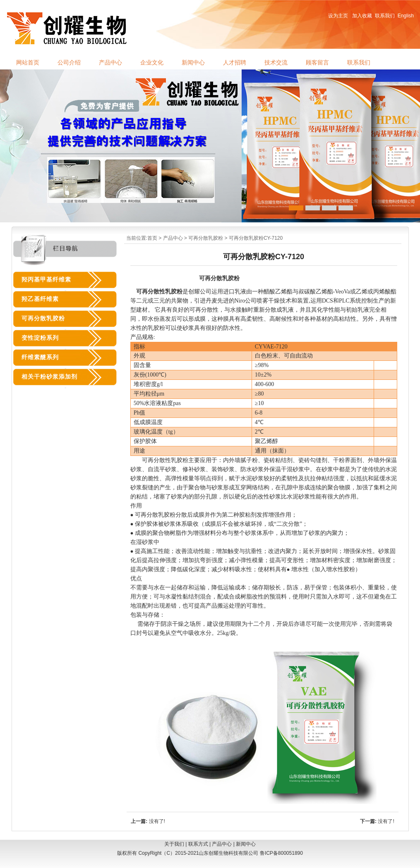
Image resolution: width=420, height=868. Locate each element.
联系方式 (198, 844)
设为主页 (338, 16)
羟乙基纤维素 (40, 299)
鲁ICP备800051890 (281, 853)
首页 (152, 238)
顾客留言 (317, 63)
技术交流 (276, 63)
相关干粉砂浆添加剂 (49, 377)
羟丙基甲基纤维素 (46, 280)
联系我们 (385, 16)
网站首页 (28, 63)
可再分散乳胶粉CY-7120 (256, 238)
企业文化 (152, 63)
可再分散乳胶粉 (206, 238)
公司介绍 (69, 63)
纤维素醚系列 (40, 357)
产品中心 (110, 63)
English (406, 16)
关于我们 (174, 844)
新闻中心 (193, 63)
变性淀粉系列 (40, 338)
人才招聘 (235, 63)
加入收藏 (362, 16)
